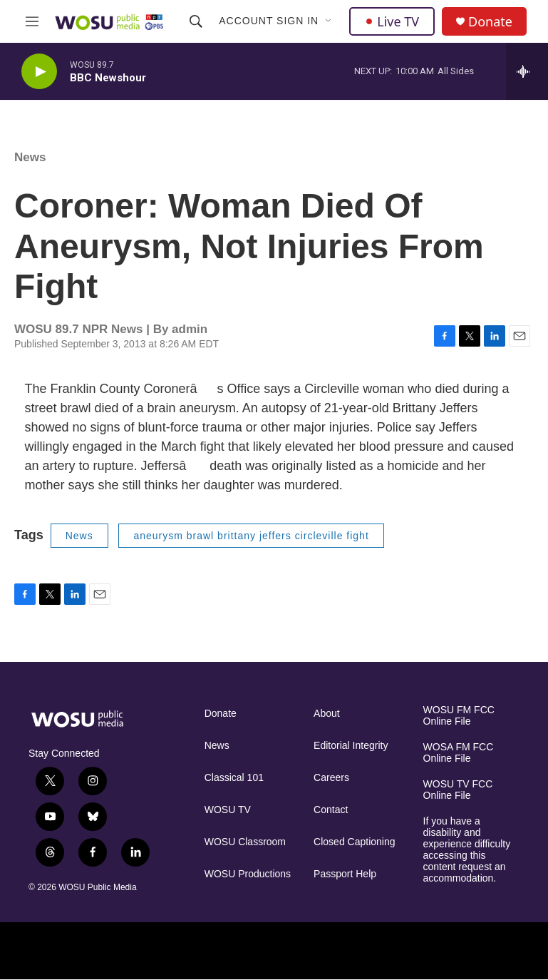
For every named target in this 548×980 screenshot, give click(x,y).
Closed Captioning (354, 842)
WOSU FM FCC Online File (459, 716)
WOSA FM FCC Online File (459, 753)
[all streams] (527, 71)
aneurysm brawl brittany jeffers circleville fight (251, 536)
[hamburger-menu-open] (32, 21)
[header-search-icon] (196, 21)
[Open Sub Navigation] (329, 21)
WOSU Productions (248, 874)
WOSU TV (228, 810)
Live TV (392, 21)
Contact (331, 810)
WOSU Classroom (245, 842)
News (30, 157)
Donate (490, 22)
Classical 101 (234, 778)
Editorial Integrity (351, 746)
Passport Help (345, 874)
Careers (331, 778)
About (327, 714)
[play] (39, 72)
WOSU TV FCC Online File (458, 790)
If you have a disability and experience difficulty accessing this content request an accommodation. (467, 850)
